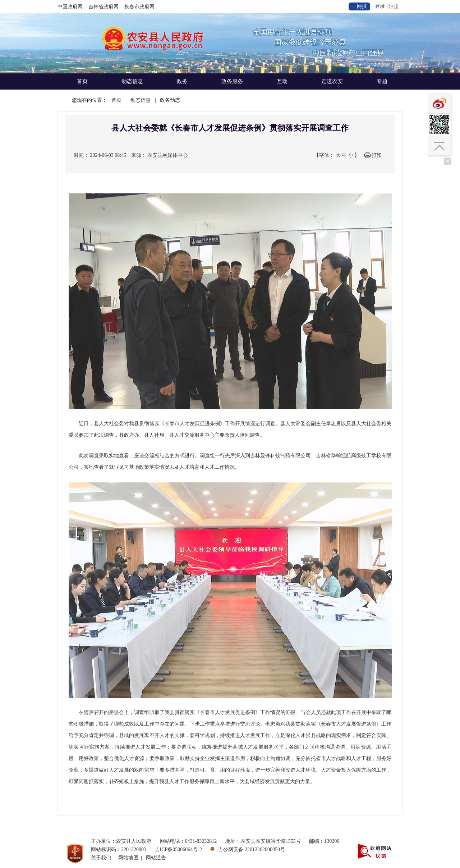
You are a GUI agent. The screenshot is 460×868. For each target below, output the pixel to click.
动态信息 (132, 81)
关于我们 (101, 858)
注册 (394, 6)
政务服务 (232, 81)
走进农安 (332, 81)
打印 (377, 155)
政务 (182, 81)
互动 (282, 81)
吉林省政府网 (103, 7)
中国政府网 (70, 7)
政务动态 (170, 100)
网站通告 (156, 858)
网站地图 (128, 858)
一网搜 (359, 6)
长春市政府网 (139, 7)
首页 (82, 81)
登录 (380, 6)
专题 (382, 81)
